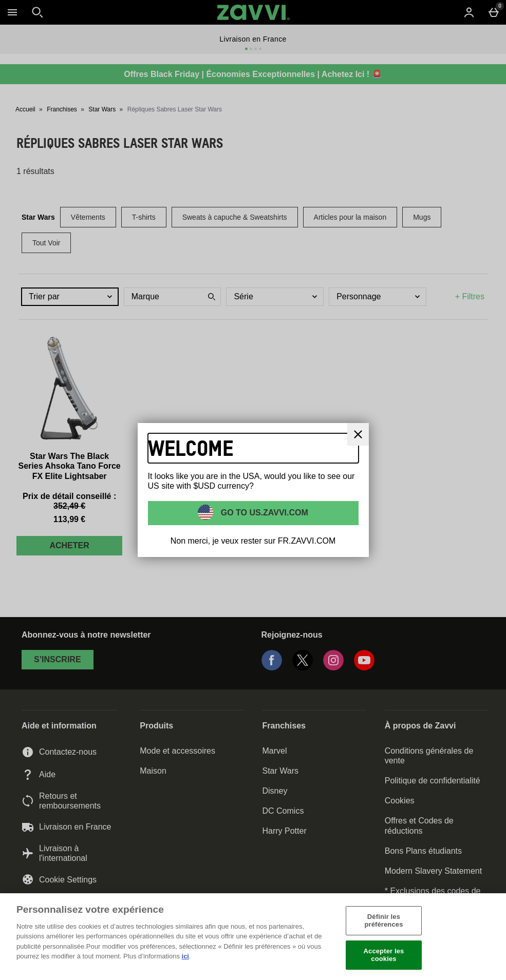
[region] (253, 937)
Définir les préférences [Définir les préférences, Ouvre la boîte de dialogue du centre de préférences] (383, 921)
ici (185, 956)
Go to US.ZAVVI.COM (263, 512)
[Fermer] (495, 936)
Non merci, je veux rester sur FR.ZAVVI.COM (253, 541)
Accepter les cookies (384, 955)
